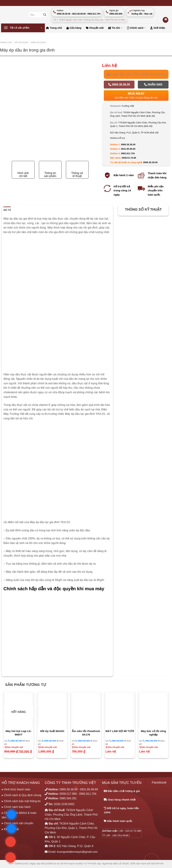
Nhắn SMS (153, 85)
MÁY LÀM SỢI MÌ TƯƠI (120, 731)
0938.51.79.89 (129, 158)
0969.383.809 (15, 741)
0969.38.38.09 (119, 85)
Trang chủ (54, 28)
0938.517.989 (68, 794)
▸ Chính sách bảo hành (16, 807)
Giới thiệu (158, 28)
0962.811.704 (128, 153)
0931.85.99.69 (128, 149)
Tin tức (115, 28)
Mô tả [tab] (7, 210)
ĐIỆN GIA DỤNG (39, 42)
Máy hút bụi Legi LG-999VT (19, 733)
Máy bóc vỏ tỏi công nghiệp (153, 733)
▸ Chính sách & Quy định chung (21, 795)
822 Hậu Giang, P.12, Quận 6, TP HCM (134, 133)
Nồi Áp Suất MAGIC (52, 731)
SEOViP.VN (157, 864)
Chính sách (136, 28)
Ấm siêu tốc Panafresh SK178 (86, 733)
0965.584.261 (68, 798)
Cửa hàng (74, 28)
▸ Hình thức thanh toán (16, 789)
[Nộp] (45, 15)
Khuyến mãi (95, 28)
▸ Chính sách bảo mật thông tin (21, 801)
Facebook (159, 782)
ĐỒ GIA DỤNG (22, 42)
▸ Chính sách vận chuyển (18, 823)
